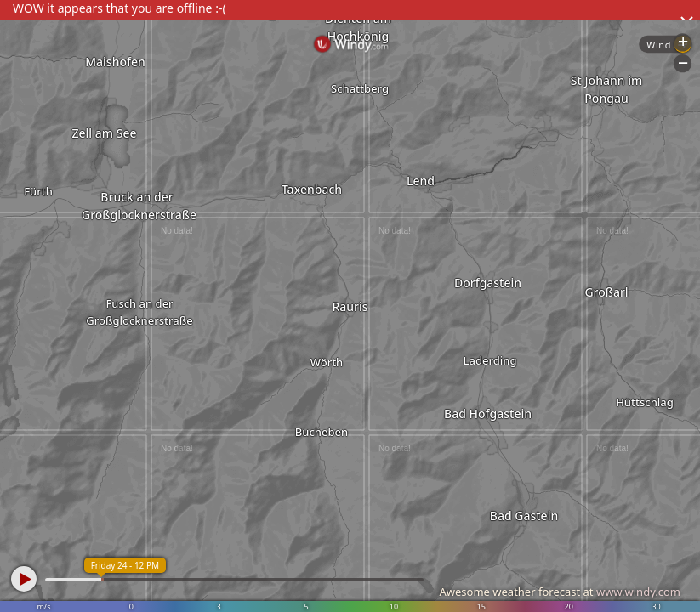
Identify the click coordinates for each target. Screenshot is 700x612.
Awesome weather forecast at (560, 592)
